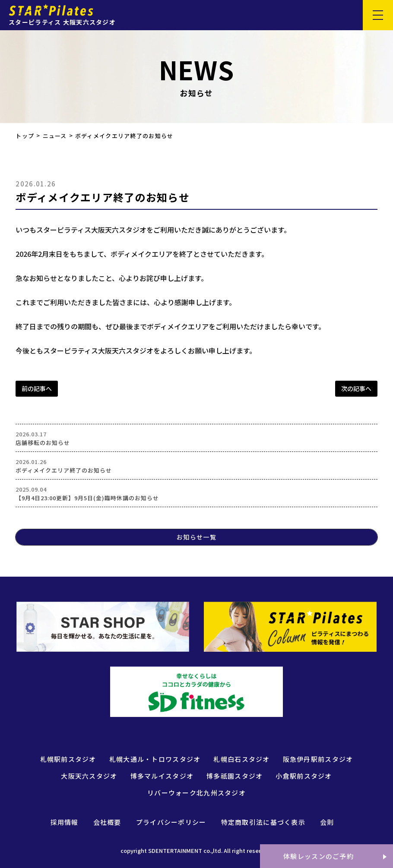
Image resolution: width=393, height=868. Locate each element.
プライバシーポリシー (171, 822)
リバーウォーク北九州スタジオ (196, 793)
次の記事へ (356, 388)
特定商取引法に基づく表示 (263, 822)
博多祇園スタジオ (235, 776)
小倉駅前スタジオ (304, 776)
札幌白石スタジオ (241, 759)
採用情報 (65, 822)
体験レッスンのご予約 (319, 856)
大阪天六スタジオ (89, 776)
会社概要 (107, 822)
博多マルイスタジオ (162, 776)
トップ (25, 136)
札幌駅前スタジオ (68, 759)
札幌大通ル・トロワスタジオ (155, 759)
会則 (327, 822)
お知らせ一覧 (196, 537)
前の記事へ (37, 388)
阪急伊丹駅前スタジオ (318, 759)
